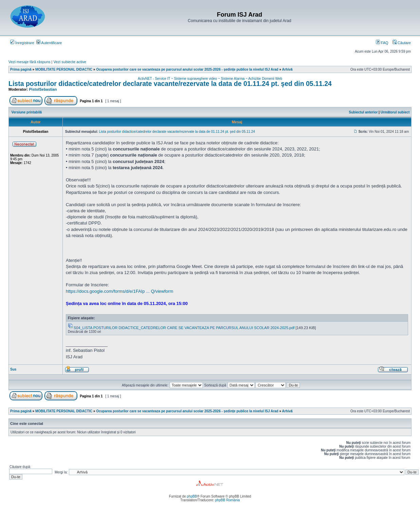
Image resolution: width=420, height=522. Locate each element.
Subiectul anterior (363, 112)
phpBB (192, 496)
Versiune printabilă (27, 112)
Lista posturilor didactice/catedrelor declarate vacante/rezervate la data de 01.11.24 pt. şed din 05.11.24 (170, 84)
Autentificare (49, 43)
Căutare (402, 43)
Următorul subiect (395, 112)
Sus (13, 369)
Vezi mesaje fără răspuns (30, 62)
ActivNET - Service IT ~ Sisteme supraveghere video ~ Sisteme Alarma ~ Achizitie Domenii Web (210, 79)
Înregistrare (22, 43)
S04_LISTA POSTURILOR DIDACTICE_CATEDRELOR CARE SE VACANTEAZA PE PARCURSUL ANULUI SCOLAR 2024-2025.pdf (184, 328)
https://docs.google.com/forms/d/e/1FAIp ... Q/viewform (119, 291)
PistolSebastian (43, 89)
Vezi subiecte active (70, 62)
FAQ (382, 43)
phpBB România (227, 500)
